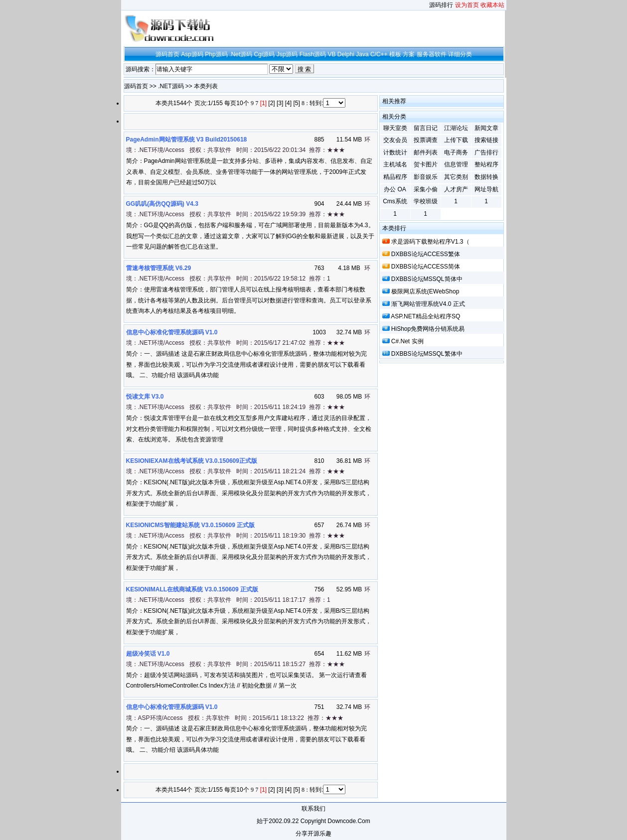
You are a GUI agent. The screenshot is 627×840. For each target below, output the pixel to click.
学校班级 (426, 201)
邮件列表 (426, 152)
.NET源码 (171, 86)
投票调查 (426, 140)
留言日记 (426, 128)
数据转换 (486, 177)
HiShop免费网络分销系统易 (428, 329)
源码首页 (136, 86)
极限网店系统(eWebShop (425, 291)
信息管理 (456, 164)
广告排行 (486, 152)
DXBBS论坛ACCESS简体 (426, 267)
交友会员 (395, 140)
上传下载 (456, 140)
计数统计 (395, 152)
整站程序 (486, 164)
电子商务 (456, 152)
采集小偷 (426, 189)
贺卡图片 (426, 164)
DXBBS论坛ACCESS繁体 (426, 254)
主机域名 (395, 164)
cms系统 (395, 201)
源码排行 (441, 5)
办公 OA (395, 189)
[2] (271, 103)
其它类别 (456, 177)
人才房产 (456, 189)
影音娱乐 (426, 177)
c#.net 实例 (407, 341)
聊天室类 (395, 128)
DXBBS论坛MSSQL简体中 (427, 279)
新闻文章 (486, 128)
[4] (288, 103)
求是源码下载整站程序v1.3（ (430, 242)
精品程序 (395, 177)
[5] (296, 103)
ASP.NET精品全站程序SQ (425, 316)
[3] (280, 103)
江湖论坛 (456, 128)
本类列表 (206, 86)
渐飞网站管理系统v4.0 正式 (428, 304)
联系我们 (313, 809)
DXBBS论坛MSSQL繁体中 (427, 354)
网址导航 (486, 189)
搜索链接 (486, 140)
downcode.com (349, 821)
